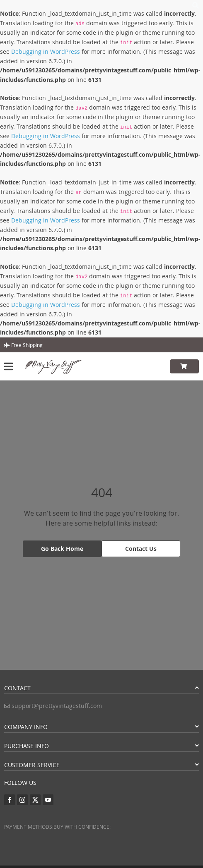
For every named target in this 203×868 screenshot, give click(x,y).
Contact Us (141, 549)
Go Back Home (62, 549)
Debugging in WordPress (46, 51)
